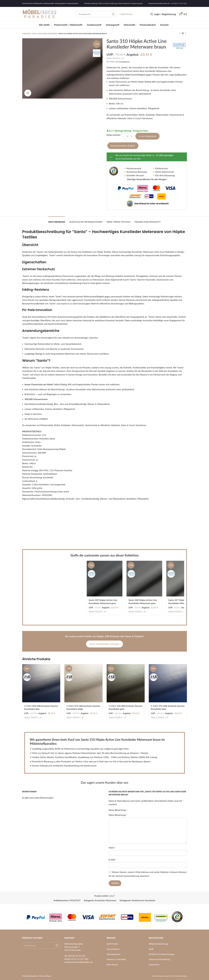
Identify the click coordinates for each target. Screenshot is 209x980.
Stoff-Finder (112, 944)
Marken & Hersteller (116, 959)
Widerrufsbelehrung (159, 944)
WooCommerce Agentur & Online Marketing (170, 976)
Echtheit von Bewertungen (162, 954)
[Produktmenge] (128, 136)
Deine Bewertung (118, 810)
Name (112, 848)
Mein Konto (112, 964)
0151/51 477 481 (80, 959)
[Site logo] (40, 14)
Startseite (26, 34)
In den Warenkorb (148, 136)
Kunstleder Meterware (47, 34)
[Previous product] (180, 33)
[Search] (96, 14)
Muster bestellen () (123, 146)
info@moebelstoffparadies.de (159, 3)
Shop (34, 34)
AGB (151, 949)
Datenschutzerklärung (159, 959)
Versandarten (113, 949)
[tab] (57, 221)
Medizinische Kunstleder (144, 900)
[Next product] (186, 33)
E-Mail (113, 860)
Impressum (154, 964)
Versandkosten (124, 62)
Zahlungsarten (114, 954)
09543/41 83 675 (77, 956)
